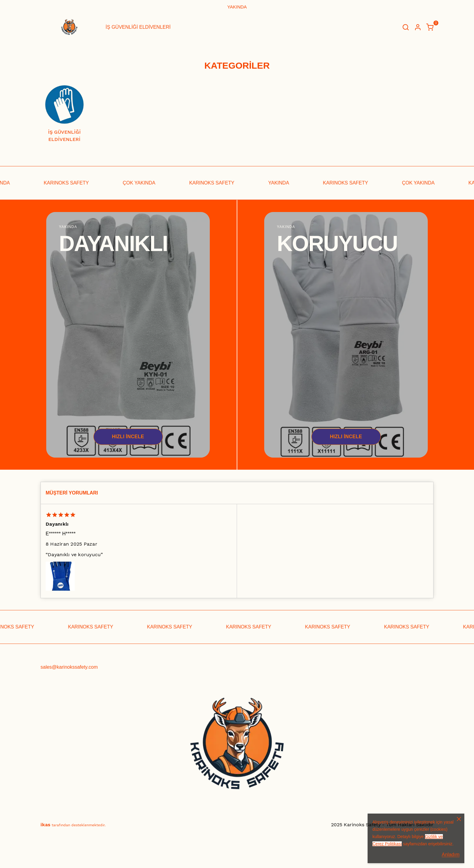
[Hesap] (418, 27)
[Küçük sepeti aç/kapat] (430, 27)
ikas (45, 825)
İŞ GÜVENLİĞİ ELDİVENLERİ (138, 27)
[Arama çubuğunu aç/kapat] (406, 27)
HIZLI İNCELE (128, 437)
